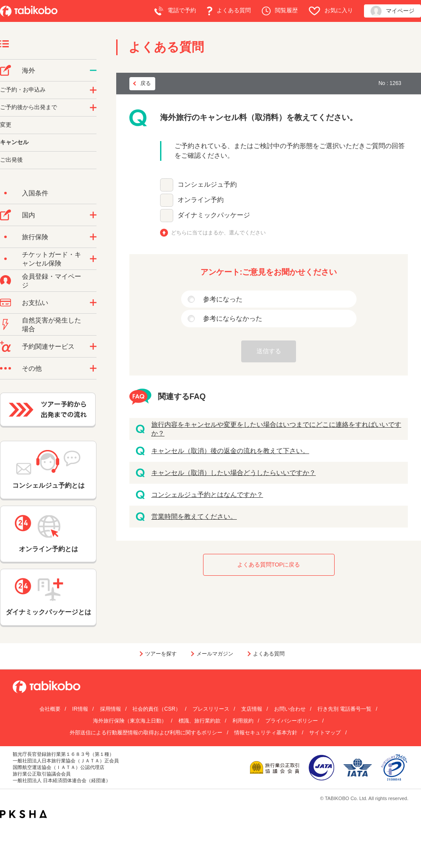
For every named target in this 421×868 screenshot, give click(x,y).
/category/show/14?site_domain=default (93, 90)
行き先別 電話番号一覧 (344, 709)
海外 (29, 70)
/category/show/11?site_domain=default (93, 347)
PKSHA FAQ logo (23, 814)
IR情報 (80, 709)
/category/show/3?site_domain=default (93, 368)
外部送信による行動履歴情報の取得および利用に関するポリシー (146, 733)
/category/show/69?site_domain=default (93, 259)
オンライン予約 (201, 200)
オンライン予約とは (48, 534)
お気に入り (331, 11)
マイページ (392, 11)
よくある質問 (229, 11)
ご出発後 (11, 160)
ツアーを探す (161, 654)
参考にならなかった (233, 318)
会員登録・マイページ (52, 281)
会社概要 (50, 709)
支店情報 (252, 709)
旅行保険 (35, 237)
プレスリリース (211, 709)
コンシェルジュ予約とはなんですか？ (207, 494)
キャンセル (14, 142)
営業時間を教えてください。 (194, 516)
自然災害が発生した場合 (52, 324)
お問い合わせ (290, 709)
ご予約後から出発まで (29, 107)
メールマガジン (215, 654)
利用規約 (243, 721)
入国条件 (35, 193)
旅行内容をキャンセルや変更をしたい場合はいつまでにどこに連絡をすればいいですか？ (276, 429)
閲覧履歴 (280, 11)
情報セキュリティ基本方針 (266, 733)
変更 (6, 125)
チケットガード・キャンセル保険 (52, 259)
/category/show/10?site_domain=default (93, 237)
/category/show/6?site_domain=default (93, 108)
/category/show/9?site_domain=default (93, 303)
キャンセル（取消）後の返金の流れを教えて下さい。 (230, 451)
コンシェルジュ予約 (207, 184)
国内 (29, 215)
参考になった (223, 299)
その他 (32, 368)
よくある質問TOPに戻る (269, 565)
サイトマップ (325, 733)
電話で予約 (175, 11)
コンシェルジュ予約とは (48, 469)
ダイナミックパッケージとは (48, 597)
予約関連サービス (48, 346)
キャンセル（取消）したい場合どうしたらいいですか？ (234, 473)
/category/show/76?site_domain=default (93, 71)
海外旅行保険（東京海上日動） (130, 721)
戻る (146, 83)
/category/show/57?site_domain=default (93, 215)
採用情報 (111, 709)
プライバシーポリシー (292, 721)
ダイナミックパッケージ (214, 215)
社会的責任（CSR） (156, 709)
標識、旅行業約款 (200, 721)
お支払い (35, 303)
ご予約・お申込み (23, 90)
